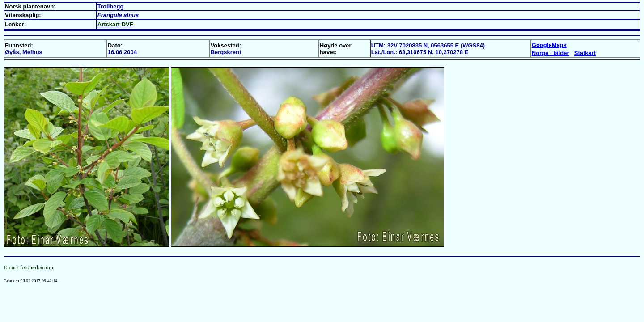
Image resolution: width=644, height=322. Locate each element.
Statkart (585, 53)
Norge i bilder (551, 53)
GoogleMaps (549, 45)
